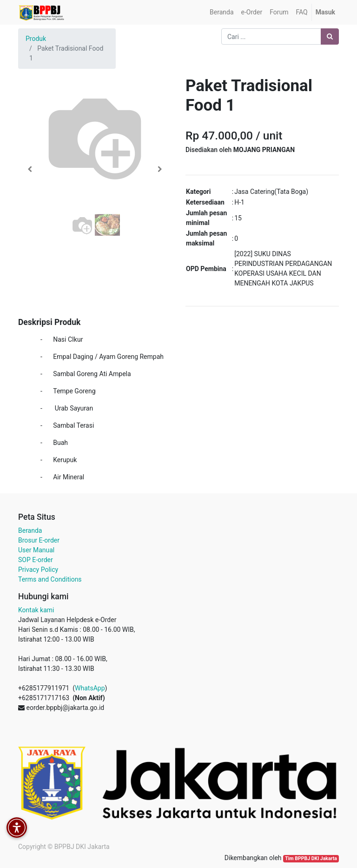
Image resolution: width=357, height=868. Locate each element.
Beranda (30, 530)
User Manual (36, 550)
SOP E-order (36, 560)
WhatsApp (90, 688)
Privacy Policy (38, 570)
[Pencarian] (330, 36)
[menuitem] (221, 12)
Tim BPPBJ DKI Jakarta (311, 858)
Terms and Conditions (50, 579)
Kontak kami (36, 610)
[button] (30, 169)
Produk (36, 39)
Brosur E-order (39, 540)
